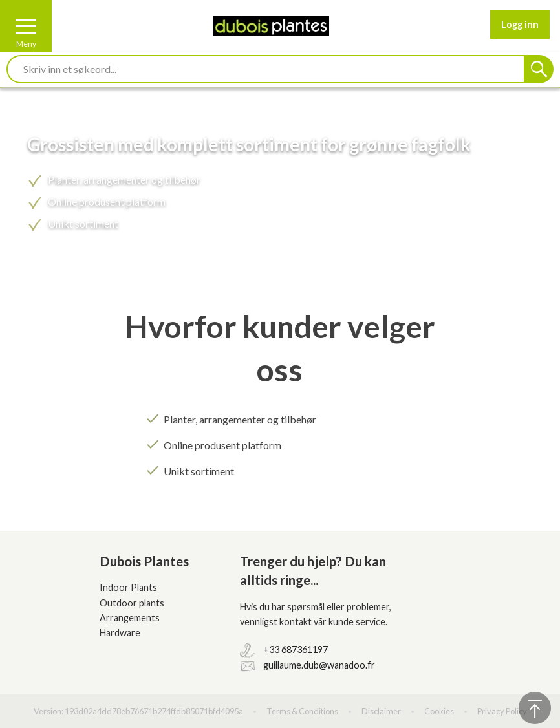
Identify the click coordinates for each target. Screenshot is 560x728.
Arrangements (130, 618)
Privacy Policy (502, 711)
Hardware (120, 633)
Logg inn (520, 24)
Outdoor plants (132, 603)
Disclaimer (381, 711)
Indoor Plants (128, 587)
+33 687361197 (296, 649)
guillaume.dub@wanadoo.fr (319, 665)
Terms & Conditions (302, 711)
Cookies (439, 711)
